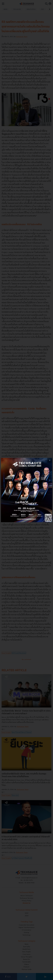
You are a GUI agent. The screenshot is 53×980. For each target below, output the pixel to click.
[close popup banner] (50, 460)
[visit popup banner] (26, 490)
